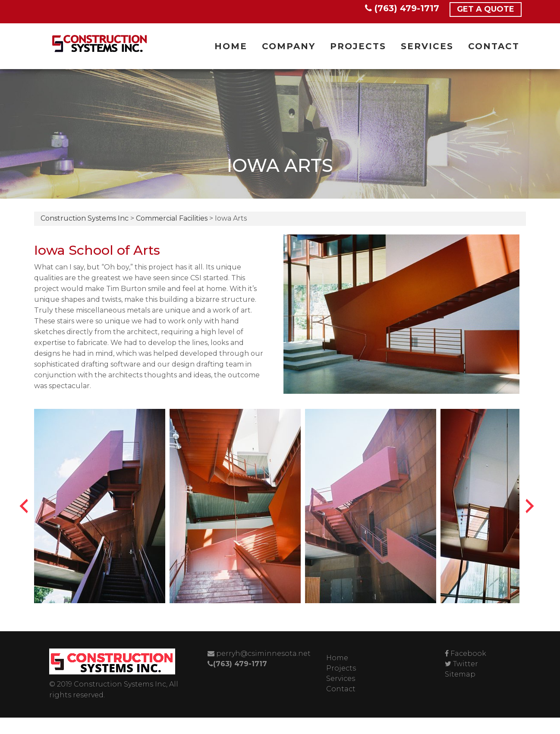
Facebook (468, 653)
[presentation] (24, 506)
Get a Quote (486, 9)
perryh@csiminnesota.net (259, 653)
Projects (358, 46)
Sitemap (460, 674)
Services (427, 46)
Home (231, 46)
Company (289, 46)
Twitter (466, 664)
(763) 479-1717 (402, 8)
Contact (494, 46)
